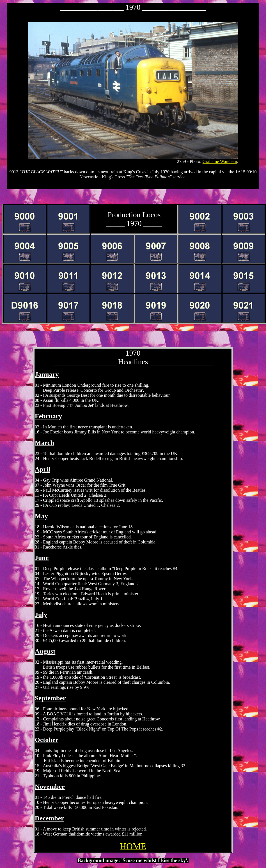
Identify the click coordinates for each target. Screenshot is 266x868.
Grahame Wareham (220, 161)
